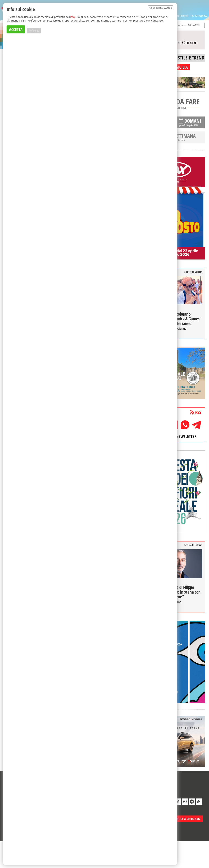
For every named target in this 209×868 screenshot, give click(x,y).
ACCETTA (16, 29)
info (72, 17)
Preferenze (34, 31)
